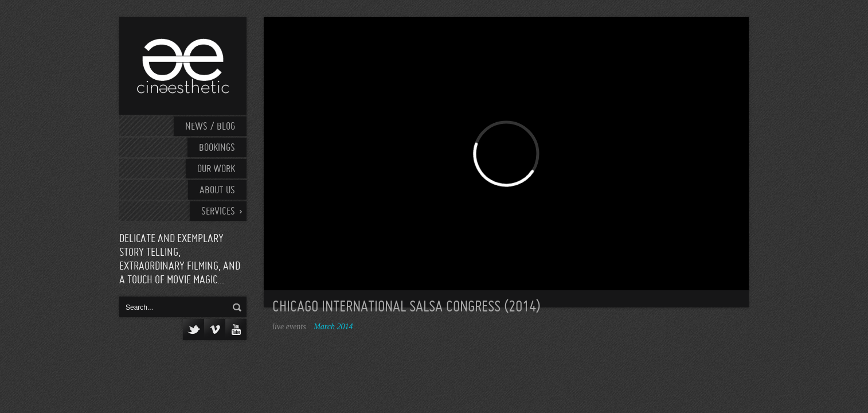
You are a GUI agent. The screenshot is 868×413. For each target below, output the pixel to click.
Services (218, 212)
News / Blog (210, 127)
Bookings (217, 148)
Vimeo (215, 330)
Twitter (193, 330)
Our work (216, 170)
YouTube (236, 330)
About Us (217, 191)
